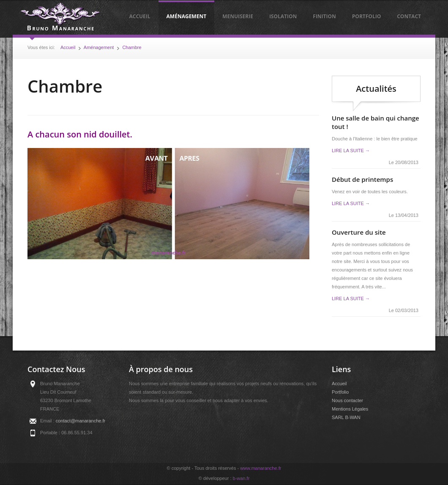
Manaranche (60, 17)
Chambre (132, 47)
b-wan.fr (241, 478)
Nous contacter (347, 400)
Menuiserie (238, 16)
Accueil (139, 16)
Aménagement (187, 16)
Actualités (376, 89)
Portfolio (366, 16)
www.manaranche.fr (261, 468)
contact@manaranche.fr (81, 421)
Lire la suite (351, 151)
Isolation (283, 16)
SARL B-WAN (346, 417)
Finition (324, 16)
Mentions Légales (350, 409)
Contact (409, 16)
